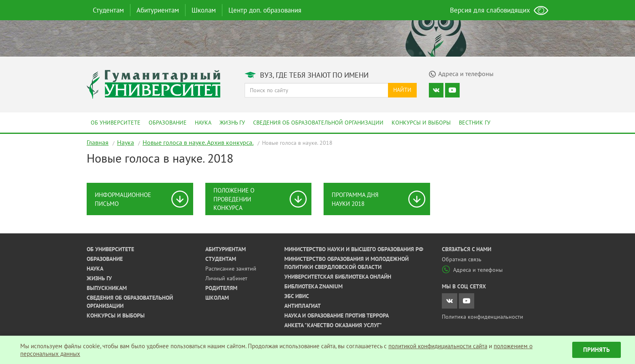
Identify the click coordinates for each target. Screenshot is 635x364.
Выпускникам (107, 288)
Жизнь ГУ (232, 123)
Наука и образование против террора (337, 315)
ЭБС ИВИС (297, 296)
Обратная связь (462, 259)
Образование (168, 123)
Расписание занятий (231, 269)
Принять (597, 350)
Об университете (116, 123)
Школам (204, 10)
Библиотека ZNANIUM (313, 286)
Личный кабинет (226, 278)
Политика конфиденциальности (483, 317)
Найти (402, 90)
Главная (98, 142)
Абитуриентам (158, 10)
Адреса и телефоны (472, 270)
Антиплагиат (303, 306)
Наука (203, 123)
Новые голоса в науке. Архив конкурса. (198, 142)
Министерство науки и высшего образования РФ (354, 249)
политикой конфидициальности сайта (438, 346)
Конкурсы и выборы (421, 123)
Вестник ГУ (475, 123)
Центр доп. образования (265, 10)
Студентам (108, 10)
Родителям (221, 288)
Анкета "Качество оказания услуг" (333, 325)
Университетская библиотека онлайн (338, 277)
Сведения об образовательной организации (318, 123)
